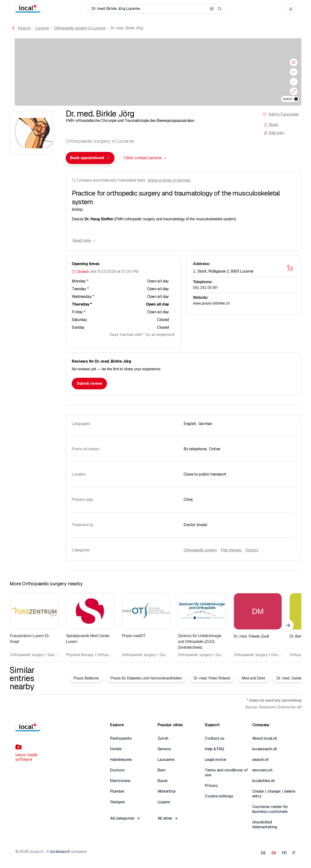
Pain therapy (231, 550)
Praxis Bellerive (86, 678)
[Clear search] (212, 9)
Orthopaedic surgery (200, 550)
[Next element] (288, 625)
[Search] (219, 9)
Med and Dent (253, 678)
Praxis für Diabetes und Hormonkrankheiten (146, 678)
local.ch (24, 28)
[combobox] (90, 158)
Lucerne (42, 28)
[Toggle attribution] (296, 99)
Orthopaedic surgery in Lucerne (80, 28)
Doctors (252, 550)
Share (271, 125)
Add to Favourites (284, 114)
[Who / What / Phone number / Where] (149, 9)
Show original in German (169, 180)
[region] (155, 72)
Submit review (89, 383)
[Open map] (290, 268)
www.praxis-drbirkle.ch (211, 303)
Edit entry (274, 133)
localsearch (60, 852)
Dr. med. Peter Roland (212, 678)
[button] (90, 158)
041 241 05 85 (205, 288)
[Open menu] (291, 9)
